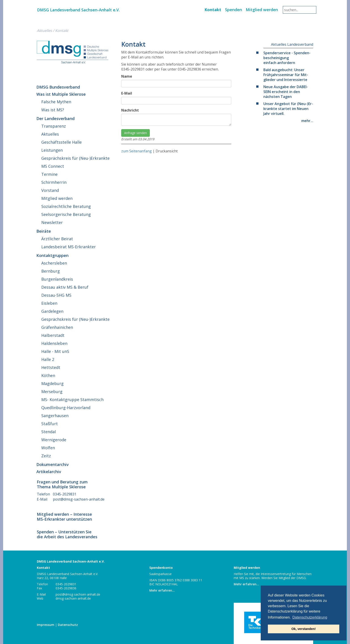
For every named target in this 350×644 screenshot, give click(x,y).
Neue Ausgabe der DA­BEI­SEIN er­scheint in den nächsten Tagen (286, 92)
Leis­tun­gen (52, 150)
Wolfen (48, 448)
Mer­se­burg (52, 391)
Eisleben (49, 303)
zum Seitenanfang (136, 151)
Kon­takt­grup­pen (52, 255)
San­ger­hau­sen (55, 416)
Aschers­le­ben (54, 263)
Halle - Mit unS (55, 351)
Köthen (48, 375)
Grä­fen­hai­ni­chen (57, 327)
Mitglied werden (262, 9)
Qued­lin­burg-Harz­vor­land (66, 408)
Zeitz (46, 456)
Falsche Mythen (56, 102)
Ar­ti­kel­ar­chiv (49, 472)
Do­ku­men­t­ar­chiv (53, 464)
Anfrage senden (135, 133)
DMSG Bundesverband (58, 87)
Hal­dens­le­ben (54, 343)
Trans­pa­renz (54, 126)
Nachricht (130, 110)
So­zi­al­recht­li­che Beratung (66, 206)
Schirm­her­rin (54, 182)
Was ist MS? (53, 110)
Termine (49, 174)
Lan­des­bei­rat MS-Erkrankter (69, 247)
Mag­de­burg (52, 383)
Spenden (233, 9)
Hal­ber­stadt (53, 335)
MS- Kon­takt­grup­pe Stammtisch (72, 400)
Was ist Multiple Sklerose (61, 94)
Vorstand (50, 190)
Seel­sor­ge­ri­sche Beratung (66, 214)
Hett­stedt (51, 367)
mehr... (307, 121)
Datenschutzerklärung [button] (310, 617)
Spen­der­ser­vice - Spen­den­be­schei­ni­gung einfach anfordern (287, 58)
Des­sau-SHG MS (56, 295)
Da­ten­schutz (68, 625)
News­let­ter (52, 222)
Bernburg (51, 271)
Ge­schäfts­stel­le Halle (61, 142)
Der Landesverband (55, 118)
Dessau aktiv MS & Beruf (65, 287)
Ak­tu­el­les (44, 31)
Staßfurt (50, 424)
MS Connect (53, 166)
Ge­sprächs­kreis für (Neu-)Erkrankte (75, 158)
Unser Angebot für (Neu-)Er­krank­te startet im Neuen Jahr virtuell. (288, 109)
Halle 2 (48, 359)
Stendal (49, 432)
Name (127, 76)
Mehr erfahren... (162, 590)
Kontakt (213, 9)
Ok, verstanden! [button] (304, 629)
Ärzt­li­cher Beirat (57, 239)
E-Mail (127, 93)
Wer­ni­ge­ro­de (54, 440)
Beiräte (44, 231)
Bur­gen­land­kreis (57, 279)
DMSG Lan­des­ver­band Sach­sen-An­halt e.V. (78, 10)
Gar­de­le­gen (52, 311)
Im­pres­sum (46, 625)
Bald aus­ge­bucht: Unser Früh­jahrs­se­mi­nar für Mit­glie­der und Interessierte (286, 75)
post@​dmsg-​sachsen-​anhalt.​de (79, 499)
